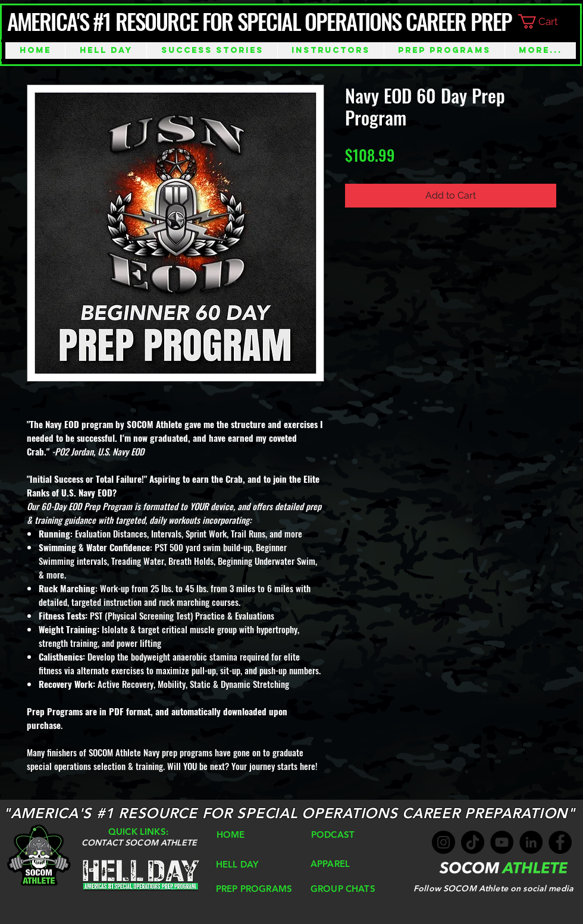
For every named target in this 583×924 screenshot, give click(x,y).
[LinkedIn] (531, 842)
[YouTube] (502, 842)
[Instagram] (443, 842)
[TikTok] (473, 842)
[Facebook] (560, 842)
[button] (548, 21)
